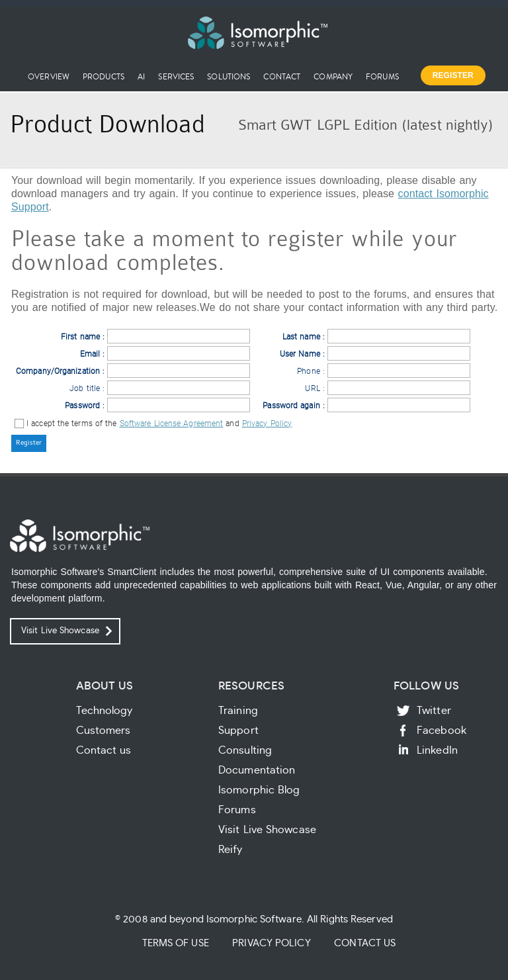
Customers (104, 731)
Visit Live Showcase (60, 631)
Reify (231, 850)
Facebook (442, 731)
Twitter (434, 711)
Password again (291, 406)
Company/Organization (58, 371)
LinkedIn (437, 750)
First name (80, 337)
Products (104, 76)
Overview (49, 76)
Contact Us (365, 943)
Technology (105, 711)
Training (238, 711)
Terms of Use (176, 943)
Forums (382, 76)
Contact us (104, 750)
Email (90, 354)
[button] (29, 443)
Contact (282, 76)
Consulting (245, 750)
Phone (309, 371)
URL (312, 388)
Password (82, 406)
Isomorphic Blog (259, 790)
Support (238, 731)
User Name (300, 354)
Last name (301, 337)
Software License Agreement (172, 423)
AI (141, 76)
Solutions (229, 76)
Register (453, 75)
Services (176, 76)
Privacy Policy (267, 423)
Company (333, 76)
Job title (85, 388)
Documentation (257, 770)
